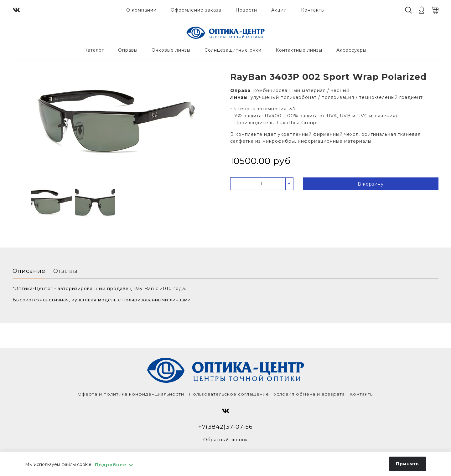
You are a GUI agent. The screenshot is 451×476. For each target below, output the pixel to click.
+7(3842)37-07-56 (225, 427)
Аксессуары (351, 50)
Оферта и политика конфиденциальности (131, 394)
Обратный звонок (226, 440)
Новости (246, 10)
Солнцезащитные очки (233, 50)
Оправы (128, 50)
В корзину (371, 184)
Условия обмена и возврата (309, 394)
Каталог (94, 50)
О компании (141, 10)
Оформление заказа (196, 10)
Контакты (313, 10)
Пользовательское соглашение (229, 394)
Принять (407, 464)
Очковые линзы (171, 50)
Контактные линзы (299, 50)
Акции (279, 10)
